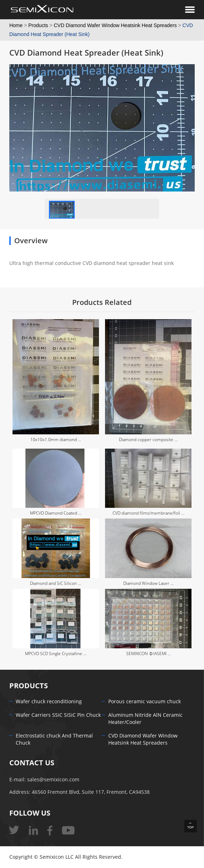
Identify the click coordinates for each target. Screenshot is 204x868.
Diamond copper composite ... (148, 440)
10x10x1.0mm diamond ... (56, 440)
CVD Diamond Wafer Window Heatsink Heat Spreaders (115, 25)
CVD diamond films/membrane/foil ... (148, 513)
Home (16, 25)
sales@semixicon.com (53, 780)
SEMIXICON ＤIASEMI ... (148, 654)
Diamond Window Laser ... (148, 583)
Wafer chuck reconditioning (49, 702)
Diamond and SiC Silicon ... (56, 583)
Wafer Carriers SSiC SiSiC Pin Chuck (58, 715)
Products (38, 25)
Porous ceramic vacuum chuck (145, 702)
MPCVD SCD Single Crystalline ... (56, 654)
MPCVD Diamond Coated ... (56, 513)
